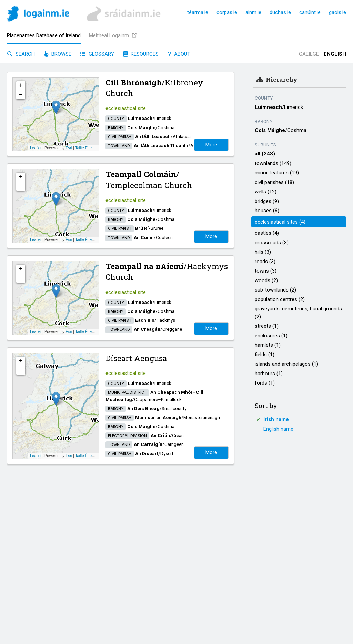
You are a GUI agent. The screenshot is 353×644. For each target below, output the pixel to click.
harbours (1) (269, 374)
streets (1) (267, 326)
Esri (69, 148)
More (211, 145)
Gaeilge (309, 54)
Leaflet (36, 148)
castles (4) (267, 233)
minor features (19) (277, 173)
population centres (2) (280, 299)
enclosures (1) (271, 336)
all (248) (265, 154)
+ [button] (21, 85)
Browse (58, 54)
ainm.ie (253, 12)
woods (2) (266, 280)
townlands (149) (273, 163)
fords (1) (265, 383)
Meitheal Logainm (113, 35)
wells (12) (266, 192)
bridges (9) (267, 201)
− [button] (21, 95)
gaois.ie (337, 12)
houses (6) (267, 211)
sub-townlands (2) (275, 290)
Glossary (97, 54)
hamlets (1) (268, 345)
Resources (141, 54)
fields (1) (265, 355)
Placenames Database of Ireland (44, 35)
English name (278, 429)
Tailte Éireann (87, 148)
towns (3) (266, 271)
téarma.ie (198, 12)
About (179, 54)
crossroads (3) (272, 243)
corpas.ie (227, 12)
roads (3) (265, 262)
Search (21, 54)
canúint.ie (310, 12)
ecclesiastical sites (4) (280, 222)
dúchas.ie (280, 12)
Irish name (276, 419)
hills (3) (263, 252)
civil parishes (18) (274, 182)
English (335, 54)
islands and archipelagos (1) (286, 364)
